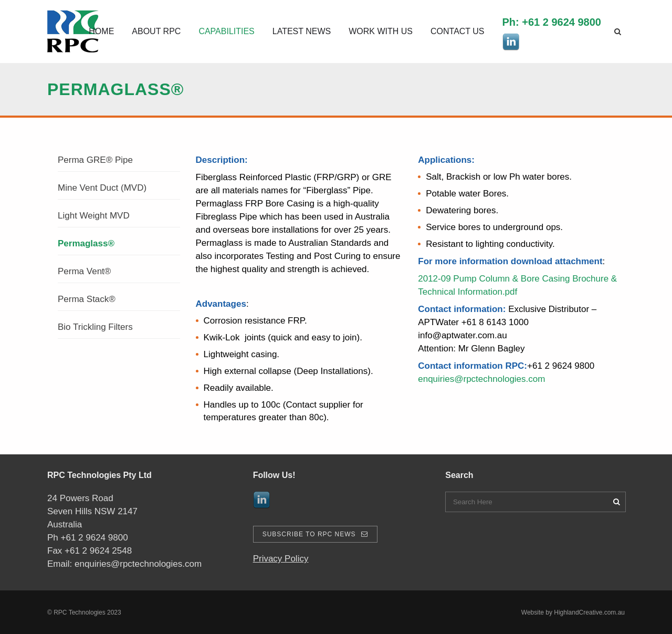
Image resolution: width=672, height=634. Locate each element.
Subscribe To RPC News (315, 534)
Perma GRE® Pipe (95, 160)
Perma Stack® (87, 299)
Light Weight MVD (94, 216)
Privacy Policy (281, 559)
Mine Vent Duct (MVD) (102, 188)
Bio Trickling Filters (95, 327)
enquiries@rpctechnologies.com (481, 379)
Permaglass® (86, 243)
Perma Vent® (84, 271)
